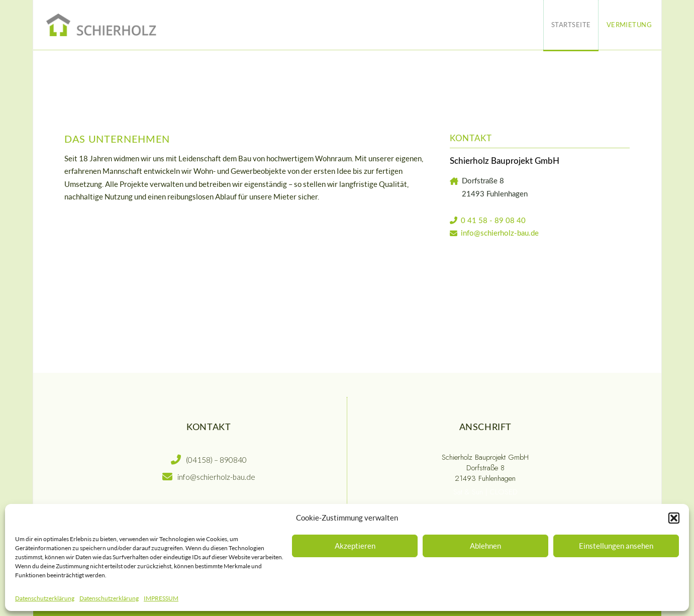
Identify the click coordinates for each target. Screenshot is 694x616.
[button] (674, 518)
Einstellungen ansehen (616, 546)
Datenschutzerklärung (45, 598)
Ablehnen (485, 546)
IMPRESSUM (161, 598)
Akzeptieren (355, 546)
